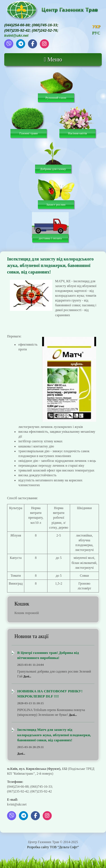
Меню (53, 59)
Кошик (22, 604)
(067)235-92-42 (17, 30)
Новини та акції (32, 636)
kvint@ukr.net (16, 35)
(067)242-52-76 (45, 30)
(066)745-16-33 (45, 25)
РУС (96, 33)
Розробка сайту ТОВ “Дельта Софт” (53, 847)
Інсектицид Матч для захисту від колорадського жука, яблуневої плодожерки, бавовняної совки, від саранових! (54, 735)
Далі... (27, 676)
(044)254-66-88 (17, 25)
